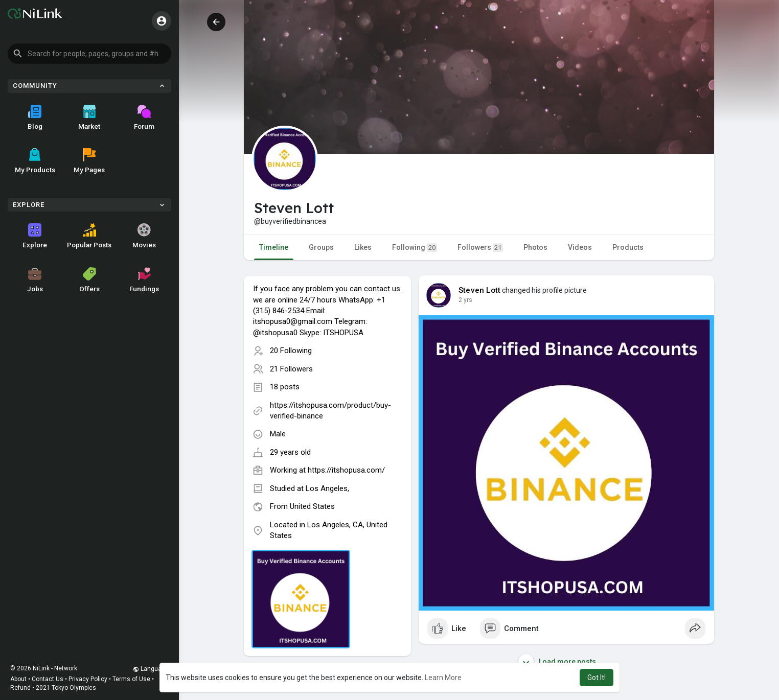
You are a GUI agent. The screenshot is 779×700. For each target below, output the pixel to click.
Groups (321, 247)
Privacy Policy (88, 679)
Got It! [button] (597, 678)
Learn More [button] (443, 678)
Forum (144, 118)
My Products (35, 161)
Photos (535, 247)
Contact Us (48, 679)
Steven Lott (479, 290)
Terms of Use (131, 679)
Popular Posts (89, 236)
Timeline (274, 247)
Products (628, 247)
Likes (363, 247)
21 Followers (291, 369)
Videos (580, 247)
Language (151, 669)
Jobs (35, 280)
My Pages (89, 161)
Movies (144, 236)
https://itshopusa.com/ (346, 470)
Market (89, 118)
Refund (20, 688)
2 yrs (465, 300)
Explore (35, 236)
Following (415, 248)
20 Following (291, 351)
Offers (89, 280)
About (18, 679)
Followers (480, 248)
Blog (35, 118)
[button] (89, 54)
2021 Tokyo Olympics (66, 688)
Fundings (144, 280)
